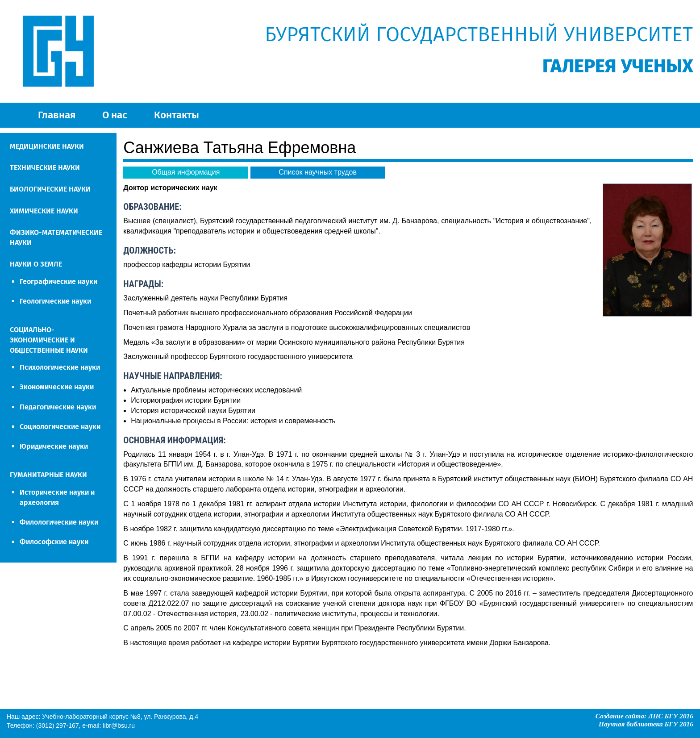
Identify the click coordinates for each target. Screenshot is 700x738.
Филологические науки (59, 522)
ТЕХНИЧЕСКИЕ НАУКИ (45, 168)
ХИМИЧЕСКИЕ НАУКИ (44, 211)
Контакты (177, 115)
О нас (115, 115)
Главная (57, 115)
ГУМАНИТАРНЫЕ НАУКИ (48, 475)
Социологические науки (60, 427)
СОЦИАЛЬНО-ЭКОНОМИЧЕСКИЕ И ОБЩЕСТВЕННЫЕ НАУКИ (49, 340)
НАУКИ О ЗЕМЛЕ (36, 264)
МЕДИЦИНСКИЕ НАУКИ (47, 146)
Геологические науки (55, 301)
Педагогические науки (58, 407)
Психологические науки (60, 367)
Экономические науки (57, 387)
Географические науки (58, 281)
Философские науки (54, 542)
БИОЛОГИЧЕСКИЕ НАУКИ (50, 189)
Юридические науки (54, 446)
